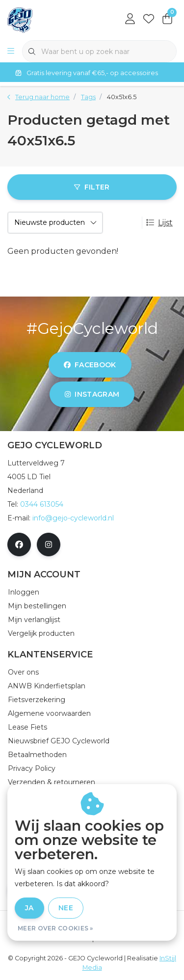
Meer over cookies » (55, 928)
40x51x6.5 (122, 97)
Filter (92, 187)
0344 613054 (42, 504)
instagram (92, 394)
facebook (90, 365)
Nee (66, 908)
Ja (29, 908)
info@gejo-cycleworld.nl (73, 518)
